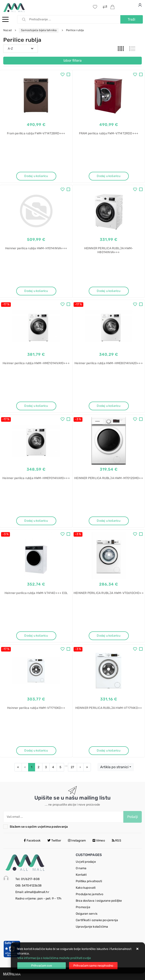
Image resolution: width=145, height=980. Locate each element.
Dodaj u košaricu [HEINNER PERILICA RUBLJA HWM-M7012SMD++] (109, 521)
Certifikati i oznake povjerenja (97, 920)
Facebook (32, 841)
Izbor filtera (72, 60)
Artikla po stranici (114, 767)
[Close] (42, 966)
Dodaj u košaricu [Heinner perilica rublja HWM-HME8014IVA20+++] (109, 406)
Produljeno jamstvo (90, 894)
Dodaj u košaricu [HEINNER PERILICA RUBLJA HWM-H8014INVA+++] (109, 291)
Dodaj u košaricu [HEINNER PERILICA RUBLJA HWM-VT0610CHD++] (109, 636)
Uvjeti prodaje (86, 862)
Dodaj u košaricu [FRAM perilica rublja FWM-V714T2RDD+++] (109, 176)
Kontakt (81, 875)
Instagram (77, 841)
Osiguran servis (87, 914)
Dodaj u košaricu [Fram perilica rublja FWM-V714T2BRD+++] (36, 176)
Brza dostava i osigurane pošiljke (99, 901)
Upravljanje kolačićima (92, 927)
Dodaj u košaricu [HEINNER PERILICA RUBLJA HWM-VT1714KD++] (109, 751)
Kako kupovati (86, 888)
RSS (117, 841)
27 (72, 767)
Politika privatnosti (89, 881)
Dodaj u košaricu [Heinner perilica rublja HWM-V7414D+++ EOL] (36, 636)
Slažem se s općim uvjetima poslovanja (39, 827)
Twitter (54, 841)
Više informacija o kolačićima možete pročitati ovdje (54, 958)
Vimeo (99, 841)
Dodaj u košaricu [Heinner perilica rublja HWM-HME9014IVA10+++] (36, 521)
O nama (81, 868)
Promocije (83, 907)
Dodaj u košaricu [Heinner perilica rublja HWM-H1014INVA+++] (36, 291)
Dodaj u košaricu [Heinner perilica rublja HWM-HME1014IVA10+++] (36, 406)
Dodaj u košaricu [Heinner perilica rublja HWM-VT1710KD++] (36, 751)
